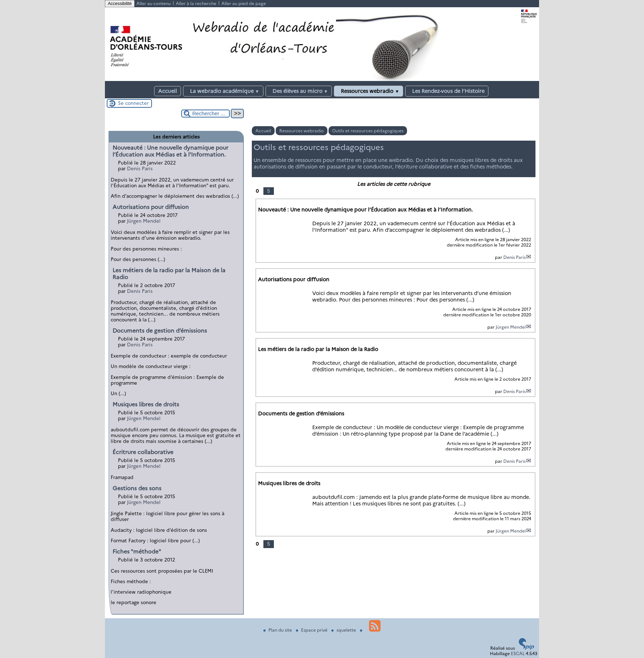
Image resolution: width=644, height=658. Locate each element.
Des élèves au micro (299, 91)
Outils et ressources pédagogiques (368, 131)
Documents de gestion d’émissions (160, 331)
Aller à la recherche (196, 3)
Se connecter (133, 103)
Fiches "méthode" (137, 552)
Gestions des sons (137, 488)
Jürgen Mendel (511, 327)
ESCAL (518, 653)
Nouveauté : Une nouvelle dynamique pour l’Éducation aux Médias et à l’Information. (170, 151)
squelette (344, 630)
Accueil (168, 91)
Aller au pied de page (244, 3)
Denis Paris (514, 257)
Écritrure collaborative (143, 452)
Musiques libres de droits (146, 404)
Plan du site (278, 630)
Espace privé (312, 630)
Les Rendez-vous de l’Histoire (447, 91)
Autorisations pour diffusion (151, 207)
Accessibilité (120, 4)
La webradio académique (223, 91)
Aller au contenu (154, 3)
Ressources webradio (368, 91)
